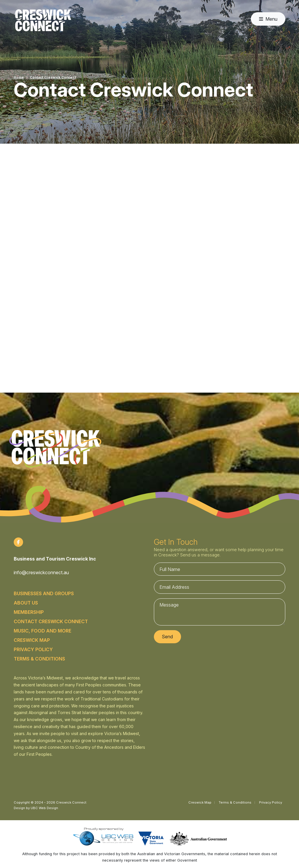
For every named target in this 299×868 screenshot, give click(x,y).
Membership (29, 612)
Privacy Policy (33, 649)
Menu (268, 19)
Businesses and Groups (44, 593)
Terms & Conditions (39, 659)
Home (19, 77)
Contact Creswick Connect (53, 77)
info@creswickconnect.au (41, 572)
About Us (26, 603)
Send (167, 637)
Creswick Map (32, 640)
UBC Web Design (44, 808)
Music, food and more (42, 631)
